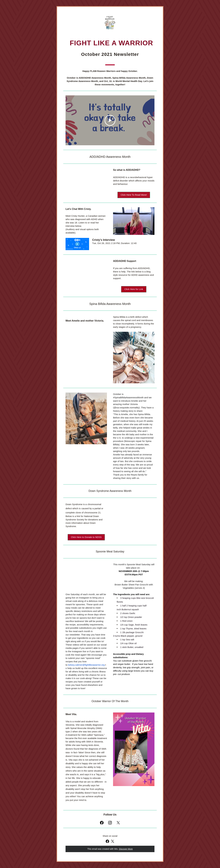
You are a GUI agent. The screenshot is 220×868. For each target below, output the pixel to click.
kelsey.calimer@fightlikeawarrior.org (86, 665)
